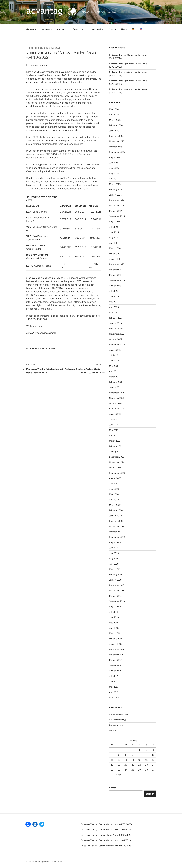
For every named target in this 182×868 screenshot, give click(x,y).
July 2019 (113, 548)
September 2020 (117, 473)
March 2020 (115, 505)
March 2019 (115, 569)
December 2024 (117, 200)
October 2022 (116, 339)
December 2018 (117, 585)
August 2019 (115, 542)
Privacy (112, 29)
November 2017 (117, 655)
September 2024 (117, 216)
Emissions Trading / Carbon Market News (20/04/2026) (106, 835)
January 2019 (115, 580)
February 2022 (116, 382)
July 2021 (113, 419)
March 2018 (115, 633)
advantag (55, 48)
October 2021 (115, 403)
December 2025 (117, 136)
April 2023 (114, 307)
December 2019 (117, 521)
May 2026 (114, 109)
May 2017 (114, 687)
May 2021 (114, 430)
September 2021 (117, 409)
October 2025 (116, 147)
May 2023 (114, 302)
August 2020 (115, 478)
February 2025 (116, 189)
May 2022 (114, 366)
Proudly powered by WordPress (49, 861)
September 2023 (117, 280)
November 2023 (117, 270)
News (124, 29)
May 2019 (114, 558)
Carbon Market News (43, 349)
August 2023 (115, 286)
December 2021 (117, 393)
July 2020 (114, 483)
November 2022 (117, 334)
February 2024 (116, 254)
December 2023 (117, 264)
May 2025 (114, 173)
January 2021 (115, 451)
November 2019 (117, 526)
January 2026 (115, 131)
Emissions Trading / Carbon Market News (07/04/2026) (106, 846)
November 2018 (117, 590)
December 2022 (117, 328)
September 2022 (117, 344)
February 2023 (116, 318)
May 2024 (114, 237)
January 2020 (115, 516)
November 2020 (117, 462)
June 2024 (114, 232)
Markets (31, 29)
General (113, 730)
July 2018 (113, 612)
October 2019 (116, 532)
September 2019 (117, 537)
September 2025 (117, 152)
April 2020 (114, 500)
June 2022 (114, 360)
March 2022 (115, 377)
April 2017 (114, 692)
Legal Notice (97, 29)
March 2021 (115, 441)
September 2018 (117, 601)
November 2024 (117, 205)
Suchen (113, 788)
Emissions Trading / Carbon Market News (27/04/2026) (106, 829)
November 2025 (117, 141)
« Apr (118, 775)
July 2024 (114, 227)
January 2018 (115, 644)
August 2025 (115, 157)
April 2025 (114, 179)
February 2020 (116, 510)
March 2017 (115, 697)
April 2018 (114, 628)
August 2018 (115, 606)
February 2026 (116, 125)
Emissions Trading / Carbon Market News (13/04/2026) (106, 840)
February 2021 (116, 446)
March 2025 (115, 184)
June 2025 (114, 168)
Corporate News (117, 725)
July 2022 (113, 355)
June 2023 (114, 296)
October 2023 (116, 275)
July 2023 (114, 291)
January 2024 (115, 259)
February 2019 (116, 574)
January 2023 (115, 323)
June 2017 (114, 681)
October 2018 (116, 596)
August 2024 (115, 221)
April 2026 (114, 114)
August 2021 (115, 414)
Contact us (79, 29)
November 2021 (117, 398)
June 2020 (114, 489)
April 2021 (114, 435)
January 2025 (115, 195)
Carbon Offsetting (117, 720)
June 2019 (114, 553)
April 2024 (114, 243)
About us (63, 29)
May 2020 (114, 494)
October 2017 (115, 660)
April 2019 (114, 564)
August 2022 (115, 350)
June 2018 (114, 617)
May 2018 (114, 623)
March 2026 (115, 120)
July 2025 (114, 163)
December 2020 (117, 457)
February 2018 (116, 639)
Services (47, 29)
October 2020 (116, 467)
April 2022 (114, 371)
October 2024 (116, 211)
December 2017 (117, 649)
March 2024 (115, 248)
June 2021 (114, 425)
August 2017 (115, 671)
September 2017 (117, 665)
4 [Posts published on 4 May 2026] (112, 755)
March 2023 (115, 312)
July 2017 (113, 676)
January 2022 (115, 387)
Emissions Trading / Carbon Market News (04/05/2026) (106, 824)
